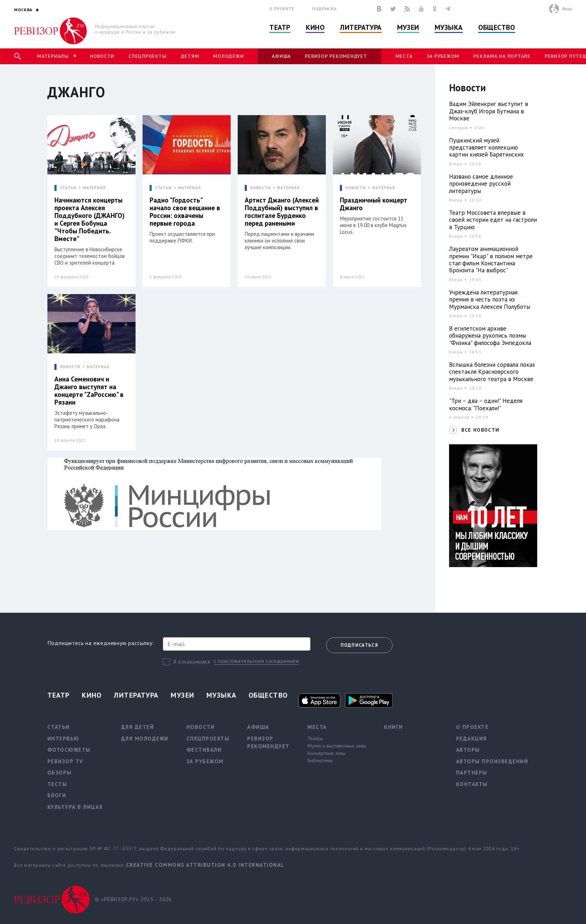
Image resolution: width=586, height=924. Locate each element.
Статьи (59, 727)
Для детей (138, 727)
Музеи (408, 27)
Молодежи (228, 56)
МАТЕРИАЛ (94, 188)
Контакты (472, 784)
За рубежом (443, 56)
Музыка (449, 27)
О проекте (282, 9)
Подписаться (359, 645)
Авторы (468, 750)
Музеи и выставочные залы (337, 746)
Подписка (324, 9)
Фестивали (204, 750)
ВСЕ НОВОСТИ (480, 430)
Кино (315, 27)
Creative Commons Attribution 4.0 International (205, 865)
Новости (102, 56)
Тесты (57, 784)
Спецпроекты (147, 56)
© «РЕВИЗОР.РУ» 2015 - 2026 (133, 899)
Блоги (57, 795)
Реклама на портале (502, 56)
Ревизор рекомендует (336, 56)
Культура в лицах (75, 807)
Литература (361, 27)
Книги (394, 727)
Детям (190, 56)
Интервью (63, 739)
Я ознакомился (192, 662)
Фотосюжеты (69, 750)
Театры (315, 738)
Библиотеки (320, 760)
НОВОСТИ (261, 188)
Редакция (472, 739)
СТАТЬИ (68, 188)
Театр (280, 27)
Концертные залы (327, 753)
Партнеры (472, 773)
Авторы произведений (492, 761)
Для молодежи (145, 739)
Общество (496, 27)
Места (404, 56)
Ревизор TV (65, 761)
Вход (567, 9)
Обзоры (60, 773)
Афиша (281, 56)
